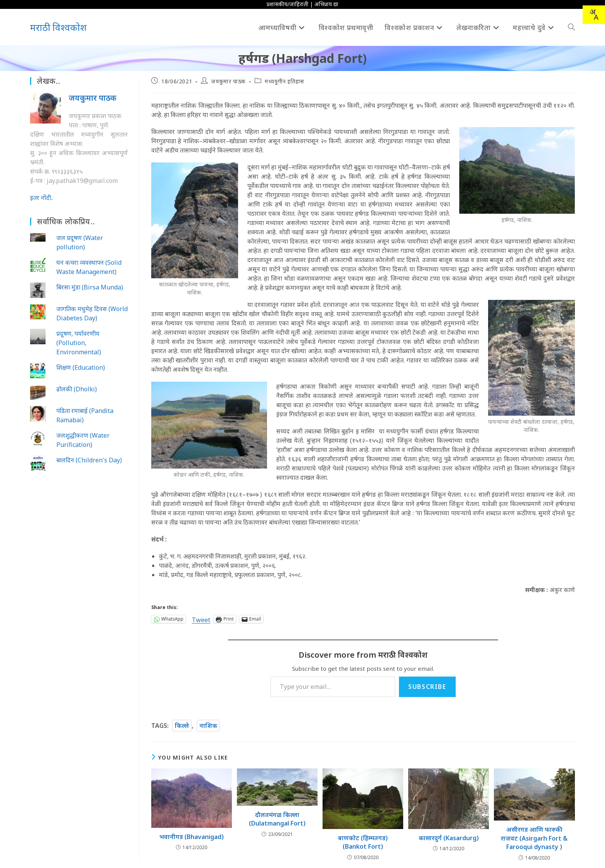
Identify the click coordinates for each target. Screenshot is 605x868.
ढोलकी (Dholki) (77, 389)
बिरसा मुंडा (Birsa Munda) (90, 287)
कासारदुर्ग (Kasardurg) (449, 838)
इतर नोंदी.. (42, 198)
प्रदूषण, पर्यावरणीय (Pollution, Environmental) (79, 343)
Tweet (201, 619)
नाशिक (208, 726)
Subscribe (427, 687)
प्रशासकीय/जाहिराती (287, 4)
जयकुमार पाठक (228, 81)
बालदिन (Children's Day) (89, 460)
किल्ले (182, 726)
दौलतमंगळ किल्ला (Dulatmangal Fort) (277, 819)
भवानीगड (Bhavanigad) (192, 837)
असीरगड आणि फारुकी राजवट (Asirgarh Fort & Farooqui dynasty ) (534, 838)
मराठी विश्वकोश (58, 27)
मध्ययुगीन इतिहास (284, 81)
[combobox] (594, 15)
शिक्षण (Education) (81, 367)
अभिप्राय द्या (326, 4)
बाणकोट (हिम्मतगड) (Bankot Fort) (363, 842)
